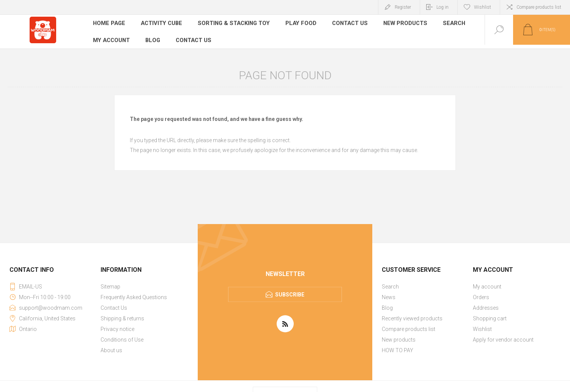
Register (403, 7)
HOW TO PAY (398, 347)
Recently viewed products (412, 315)
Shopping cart (490, 315)
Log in (442, 7)
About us (111, 347)
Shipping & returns (122, 315)
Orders (481, 293)
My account (111, 36)
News (389, 293)
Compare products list (539, 7)
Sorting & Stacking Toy (231, 24)
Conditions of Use (122, 336)
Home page (109, 24)
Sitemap (110, 283)
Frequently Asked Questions (134, 293)
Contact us (194, 36)
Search (447, 24)
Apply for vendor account (503, 336)
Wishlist (482, 325)
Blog (153, 36)
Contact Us (344, 24)
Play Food (296, 24)
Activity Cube (161, 24)
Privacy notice (117, 325)
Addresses (486, 304)
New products (399, 24)
